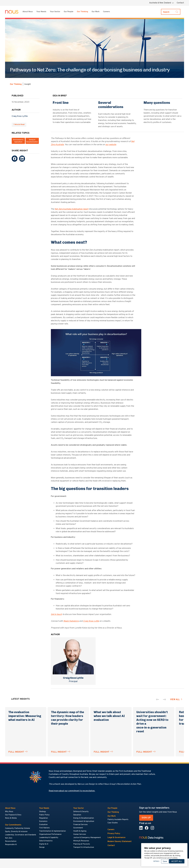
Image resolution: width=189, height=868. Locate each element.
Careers (111, 830)
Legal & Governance (116, 838)
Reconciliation (11, 841)
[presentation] (157, 699)
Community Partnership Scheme (18, 828)
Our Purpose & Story (13, 815)
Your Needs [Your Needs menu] (41, 12)
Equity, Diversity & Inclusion (16, 832)
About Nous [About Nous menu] (28, 12)
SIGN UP (146, 818)
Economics (43, 821)
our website (111, 145)
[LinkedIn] (22, 159)
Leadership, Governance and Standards (21, 835)
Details (156, 861)
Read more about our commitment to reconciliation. (72, 791)
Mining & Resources (81, 841)
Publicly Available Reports (118, 820)
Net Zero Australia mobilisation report (72, 209)
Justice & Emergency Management (87, 838)
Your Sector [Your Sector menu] (55, 12)
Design (42, 847)
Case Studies (113, 823)
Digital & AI (44, 844)
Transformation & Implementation (52, 831)
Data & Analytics (46, 841)
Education (77, 815)
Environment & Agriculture (18, 141)
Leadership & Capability (49, 838)
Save (165, 861)
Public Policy (44, 815)
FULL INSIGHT (16, 752)
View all (175, 700)
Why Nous (9, 812)
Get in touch (56, 614)
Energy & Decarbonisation (32, 141)
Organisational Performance (50, 834)
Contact (180, 3)
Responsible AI (11, 845)
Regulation (44, 818)
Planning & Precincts (82, 844)
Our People (69, 12)
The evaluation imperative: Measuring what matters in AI (25, 716)
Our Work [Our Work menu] (96, 12)
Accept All (177, 861)
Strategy (43, 812)
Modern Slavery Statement (120, 842)
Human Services (80, 834)
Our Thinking (82, 12)
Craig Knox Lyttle (20, 116)
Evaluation (43, 825)
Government (78, 828)
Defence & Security (81, 812)
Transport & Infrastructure (84, 847)
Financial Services (80, 825)
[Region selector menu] (162, 3)
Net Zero (9, 838)
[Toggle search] (171, 12)
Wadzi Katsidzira (71, 621)
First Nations (44, 828)
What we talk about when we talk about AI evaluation (109, 716)
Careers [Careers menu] (106, 12)
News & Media (11, 818)
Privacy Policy (114, 834)
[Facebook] (15, 159)
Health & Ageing (80, 831)
